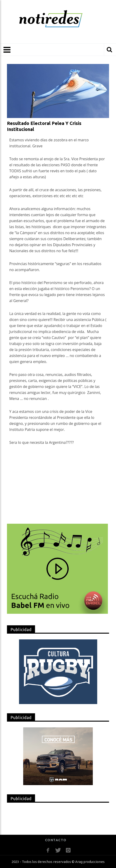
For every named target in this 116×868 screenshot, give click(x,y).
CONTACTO (56, 840)
